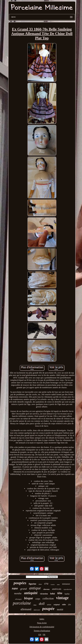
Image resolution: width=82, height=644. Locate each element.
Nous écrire (42, 623)
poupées (20, 583)
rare (15, 588)
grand (23, 589)
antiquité (31, 593)
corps (38, 599)
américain (57, 589)
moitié (60, 609)
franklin (53, 585)
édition (37, 610)
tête (60, 593)
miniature (66, 584)
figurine (32, 584)
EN (40, 635)
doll (42, 604)
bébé (53, 594)
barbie (67, 594)
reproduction (68, 589)
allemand (26, 609)
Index (42, 619)
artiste (49, 605)
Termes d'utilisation (42, 631)
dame (40, 584)
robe (64, 605)
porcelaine (22, 603)
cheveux (46, 589)
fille (70, 605)
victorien (44, 594)
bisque (29, 598)
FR (44, 635)
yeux (58, 584)
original (57, 605)
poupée (48, 609)
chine (35, 605)
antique (35, 588)
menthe (18, 593)
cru (46, 583)
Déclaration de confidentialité (42, 627)
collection (48, 598)
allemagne (18, 599)
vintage (62, 598)
